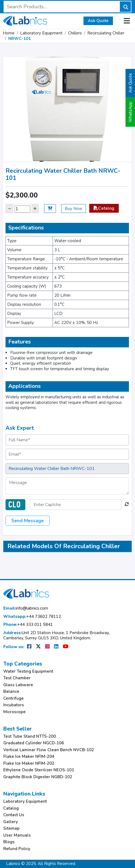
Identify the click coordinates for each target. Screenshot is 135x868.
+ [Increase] (35, 208)
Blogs (9, 842)
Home (9, 33)
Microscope (14, 712)
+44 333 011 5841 (28, 625)
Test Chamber (17, 678)
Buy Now (74, 209)
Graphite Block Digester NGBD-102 (38, 777)
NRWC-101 (20, 39)
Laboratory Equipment (41, 33)
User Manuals (17, 835)
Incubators (14, 705)
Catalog (104, 208)
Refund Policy (17, 849)
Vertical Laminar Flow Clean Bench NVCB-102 (49, 750)
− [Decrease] (10, 208)
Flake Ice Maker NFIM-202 (29, 763)
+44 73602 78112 (32, 617)
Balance (11, 692)
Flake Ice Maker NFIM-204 (29, 757)
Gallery (11, 822)
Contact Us (14, 815)
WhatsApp (130, 112)
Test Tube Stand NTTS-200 (30, 736)
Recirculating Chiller (106, 33)
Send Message (28, 521)
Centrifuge (13, 698)
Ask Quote (98, 21)
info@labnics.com (26, 608)
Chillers (75, 33)
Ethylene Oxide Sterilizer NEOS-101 (39, 770)
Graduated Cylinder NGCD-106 (34, 743)
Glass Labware (18, 685)
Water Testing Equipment (28, 671)
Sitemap (11, 828)
